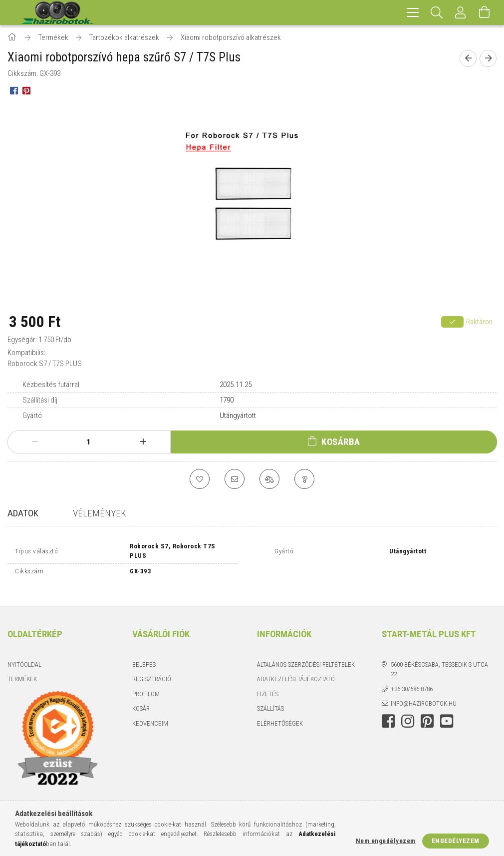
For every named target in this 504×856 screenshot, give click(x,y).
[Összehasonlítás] (269, 479)
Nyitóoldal (24, 657)
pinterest (427, 714)
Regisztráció (152, 672)
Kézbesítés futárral (51, 385)
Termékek (22, 672)
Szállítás (270, 701)
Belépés (144, 657)
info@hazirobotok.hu (424, 696)
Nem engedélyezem (386, 841)
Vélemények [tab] (100, 513)
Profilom (146, 686)
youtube (447, 714)
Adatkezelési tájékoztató (296, 672)
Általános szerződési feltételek (306, 657)
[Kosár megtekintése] (485, 12)
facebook (388, 714)
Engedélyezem (456, 841)
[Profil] (461, 12)
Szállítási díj (40, 400)
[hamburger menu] (413, 12)
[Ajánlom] (235, 479)
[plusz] (143, 442)
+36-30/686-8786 (412, 681)
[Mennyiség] (89, 442)
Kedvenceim (150, 716)
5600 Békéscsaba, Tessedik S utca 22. (439, 662)
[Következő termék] (488, 58)
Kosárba (341, 442)
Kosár (141, 701)
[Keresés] (437, 12)
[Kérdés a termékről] (304, 479)
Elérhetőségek (280, 716)
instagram (408, 714)
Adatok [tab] (23, 513)
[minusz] (35, 442)
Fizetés (268, 686)
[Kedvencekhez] (200, 479)
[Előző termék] (468, 58)
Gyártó (32, 416)
